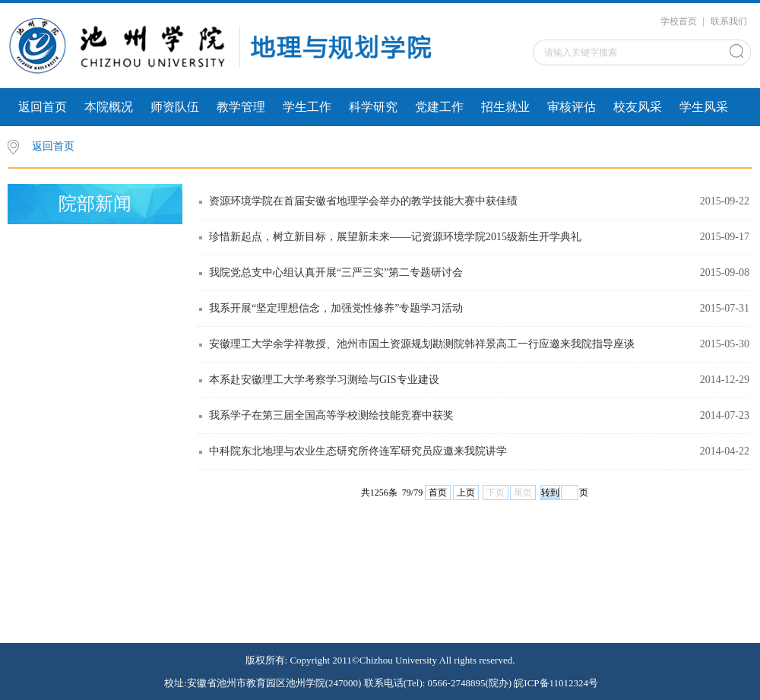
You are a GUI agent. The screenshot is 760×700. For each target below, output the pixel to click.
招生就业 (505, 107)
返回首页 (43, 107)
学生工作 (307, 107)
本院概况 (109, 107)
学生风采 (704, 107)
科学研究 (373, 107)
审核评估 (572, 107)
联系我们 (729, 21)
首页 (438, 493)
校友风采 (638, 107)
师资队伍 (175, 107)
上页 (466, 493)
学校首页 (679, 21)
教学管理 (241, 107)
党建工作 (439, 107)
